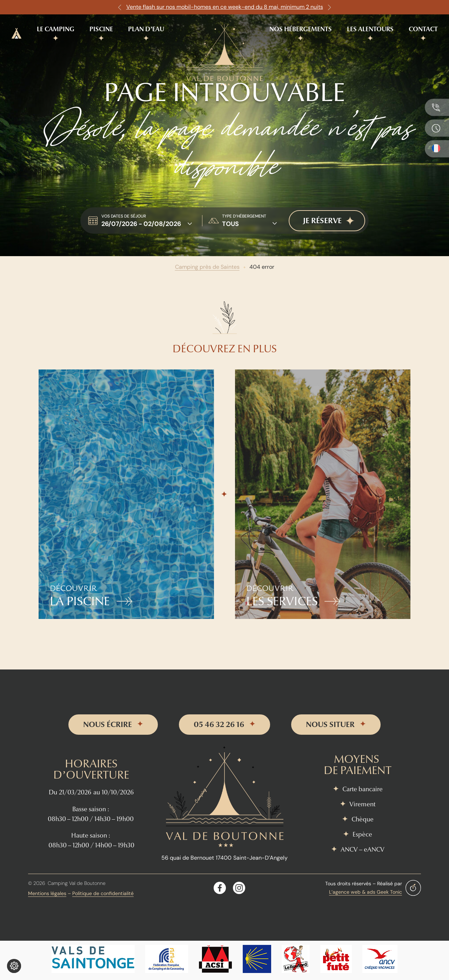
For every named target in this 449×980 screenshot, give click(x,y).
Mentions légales (47, 893)
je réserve (322, 221)
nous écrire (108, 725)
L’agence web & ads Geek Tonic (366, 892)
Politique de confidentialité (103, 893)
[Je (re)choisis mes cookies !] (14, 966)
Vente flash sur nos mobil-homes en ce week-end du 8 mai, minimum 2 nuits (225, 7)
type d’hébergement (244, 216)
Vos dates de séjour (124, 216)
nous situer (330, 725)
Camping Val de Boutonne (77, 883)
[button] (120, 7)
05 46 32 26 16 (219, 725)
